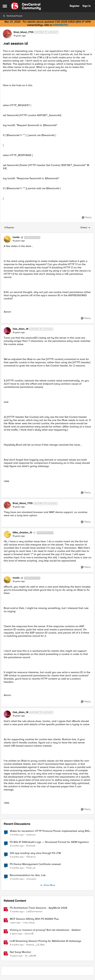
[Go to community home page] (26, 6)
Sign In (86, 6)
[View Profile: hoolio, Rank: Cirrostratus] (7, 239)
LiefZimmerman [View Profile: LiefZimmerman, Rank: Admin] (34, 911)
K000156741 (60, 25)
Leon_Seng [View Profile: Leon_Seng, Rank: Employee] (29, 922)
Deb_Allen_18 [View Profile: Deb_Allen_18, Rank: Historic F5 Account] (20, 329)
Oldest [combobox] (85, 228)
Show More (47, 885)
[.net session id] (19, 241)
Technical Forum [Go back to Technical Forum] (13, 16)
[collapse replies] (47, 234)
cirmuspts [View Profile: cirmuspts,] (31, 879)
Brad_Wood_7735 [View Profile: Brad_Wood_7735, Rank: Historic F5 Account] (23, 32)
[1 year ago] (15, 923)
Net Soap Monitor (20, 952)
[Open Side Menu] (5, 6)
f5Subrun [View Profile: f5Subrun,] (31, 857)
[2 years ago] (16, 934)
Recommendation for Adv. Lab (28, 875)
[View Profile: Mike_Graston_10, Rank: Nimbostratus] (7, 534)
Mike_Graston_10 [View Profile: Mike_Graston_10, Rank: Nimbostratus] (22, 533)
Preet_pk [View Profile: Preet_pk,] (31, 868)
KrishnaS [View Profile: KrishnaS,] (31, 846)
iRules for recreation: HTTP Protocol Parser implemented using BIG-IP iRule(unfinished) (50, 831)
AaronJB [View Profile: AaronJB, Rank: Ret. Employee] (29, 934)
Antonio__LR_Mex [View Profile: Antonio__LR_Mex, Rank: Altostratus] (36, 945)
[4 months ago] (17, 945)
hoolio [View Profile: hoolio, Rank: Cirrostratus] (16, 237)
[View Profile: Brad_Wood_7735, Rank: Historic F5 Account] (7, 34)
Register (74, 6)
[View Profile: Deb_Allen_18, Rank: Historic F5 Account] (7, 331)
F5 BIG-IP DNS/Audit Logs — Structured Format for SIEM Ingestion (49, 842)
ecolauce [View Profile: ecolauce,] (31, 835)
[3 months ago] (17, 835)
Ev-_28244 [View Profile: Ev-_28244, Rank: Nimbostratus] (31, 956)
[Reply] (87, 218)
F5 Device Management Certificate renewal (35, 864)
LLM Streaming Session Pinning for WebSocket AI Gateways (45, 941)
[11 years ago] (16, 956)
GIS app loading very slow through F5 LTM (35, 853)
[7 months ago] (17, 912)
